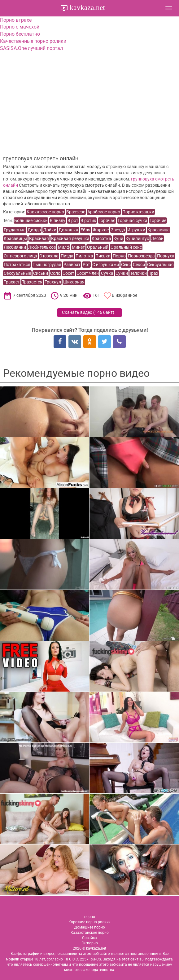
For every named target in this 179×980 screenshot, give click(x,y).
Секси (139, 265)
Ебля (85, 230)
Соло (55, 273)
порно (90, 917)
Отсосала (49, 256)
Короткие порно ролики (90, 922)
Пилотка (84, 256)
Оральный (98, 247)
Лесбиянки (15, 247)
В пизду (58, 220)
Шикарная (74, 282)
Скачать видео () (88, 312)
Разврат (72, 265)
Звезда (118, 230)
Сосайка (90, 938)
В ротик (88, 220)
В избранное (124, 295)
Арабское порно (104, 212)
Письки (103, 256)
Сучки (122, 273)
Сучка (107, 273)
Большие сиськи (31, 220)
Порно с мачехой (20, 27)
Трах (154, 273)
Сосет (68, 273)
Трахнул (53, 282)
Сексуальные (17, 273)
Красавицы (15, 238)
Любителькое (42, 247)
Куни (118, 238)
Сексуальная (160, 265)
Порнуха (166, 256)
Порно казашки (138, 212)
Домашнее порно (90, 927)
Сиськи (41, 273)
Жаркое (101, 230)
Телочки (138, 273)
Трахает (12, 282)
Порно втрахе (16, 20)
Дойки (50, 230)
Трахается (32, 282)
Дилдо (34, 230)
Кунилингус (137, 238)
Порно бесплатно (20, 34)
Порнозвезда (141, 256)
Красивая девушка (70, 238)
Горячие (158, 220)
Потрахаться (17, 265)
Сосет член (88, 273)
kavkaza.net (86, 7)
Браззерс (76, 212)
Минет (78, 247)
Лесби (157, 238)
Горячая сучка (133, 220)
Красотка (101, 238)
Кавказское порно (45, 212)
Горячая (107, 220)
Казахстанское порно (90, 933)
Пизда (67, 256)
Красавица (159, 230)
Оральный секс (126, 247)
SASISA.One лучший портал (31, 48)
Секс (126, 265)
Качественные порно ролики (33, 41)
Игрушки (136, 230)
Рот (86, 265)
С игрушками (106, 265)
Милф (64, 247)
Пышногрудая (47, 265)
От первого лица (20, 256)
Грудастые (15, 230)
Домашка (68, 230)
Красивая (39, 238)
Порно (119, 256)
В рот (73, 220)
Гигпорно (90, 943)
